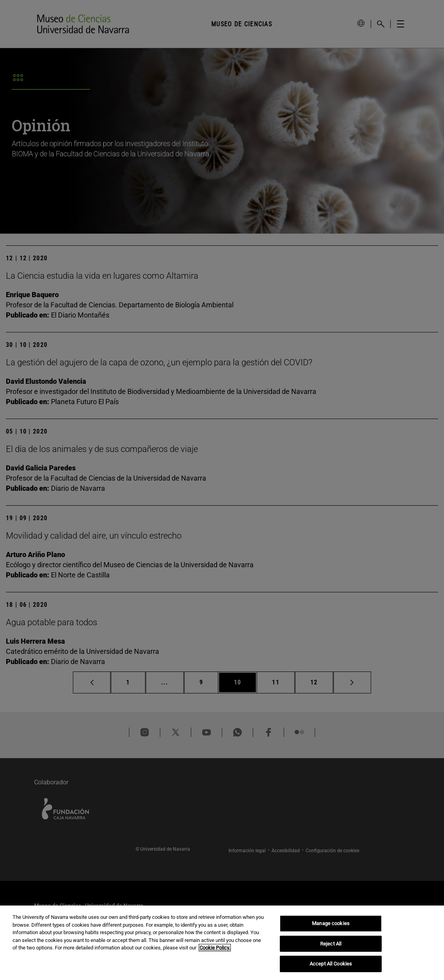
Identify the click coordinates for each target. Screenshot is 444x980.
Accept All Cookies (331, 964)
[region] (222, 943)
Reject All (331, 944)
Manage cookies (331, 923)
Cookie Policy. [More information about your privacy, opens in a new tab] (215, 948)
